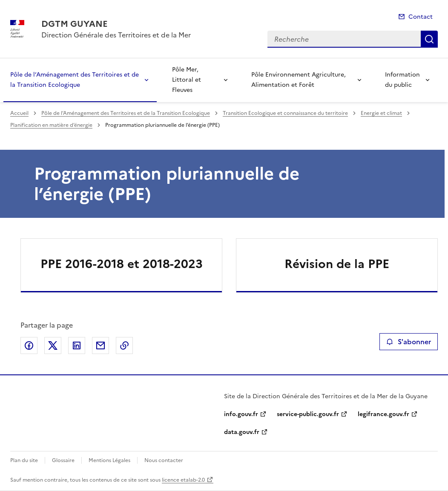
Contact (421, 17)
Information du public (402, 80)
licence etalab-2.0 (183, 480)
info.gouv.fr (241, 414)
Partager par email (101, 345)
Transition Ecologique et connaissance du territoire (285, 113)
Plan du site (24, 460)
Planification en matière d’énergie (51, 125)
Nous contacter (164, 460)
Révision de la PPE (337, 264)
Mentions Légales (109, 460)
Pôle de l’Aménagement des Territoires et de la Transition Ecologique (75, 80)
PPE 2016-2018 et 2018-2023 (122, 264)
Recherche (429, 39)
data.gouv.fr (242, 432)
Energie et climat (381, 113)
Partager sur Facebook (29, 345)
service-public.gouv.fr (308, 414)
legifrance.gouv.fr (383, 414)
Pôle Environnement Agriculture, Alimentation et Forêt (299, 80)
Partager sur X (53, 345)
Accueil (19, 113)
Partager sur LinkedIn (77, 345)
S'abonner (409, 342)
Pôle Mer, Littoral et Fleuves (187, 80)
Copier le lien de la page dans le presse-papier (124, 345)
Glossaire (63, 460)
